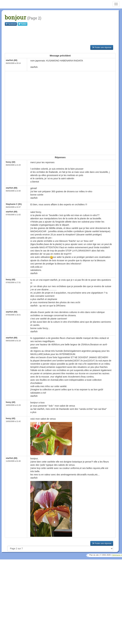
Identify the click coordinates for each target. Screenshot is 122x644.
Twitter (22, 24)
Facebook (11, 24)
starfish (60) (12, 60)
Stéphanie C (117, 555)
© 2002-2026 (105, 555)
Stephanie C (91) (14, 204)
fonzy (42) (11, 162)
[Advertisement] (63, 35)
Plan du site (94, 555)
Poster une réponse (102, 47)
